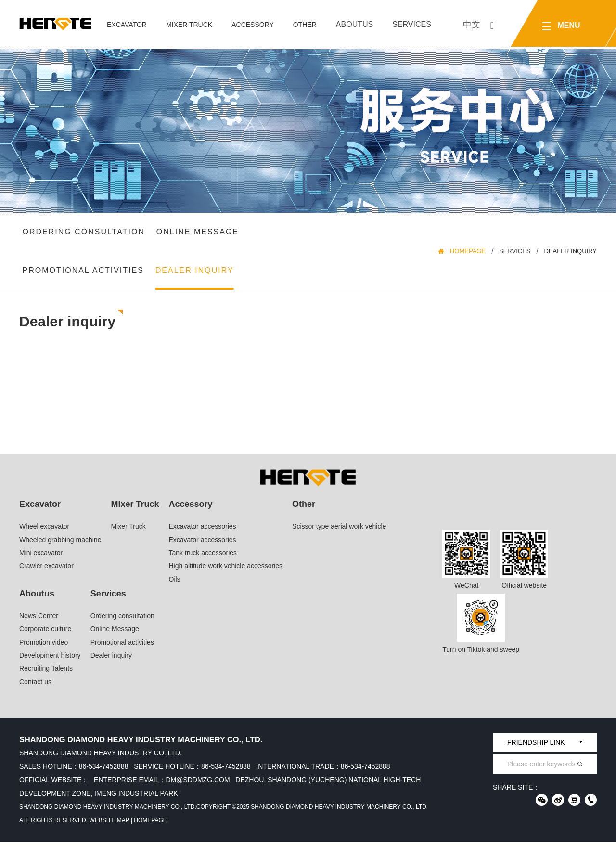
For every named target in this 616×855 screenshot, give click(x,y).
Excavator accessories (203, 540)
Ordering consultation (85, 235)
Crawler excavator (46, 579)
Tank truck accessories (203, 566)
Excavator (127, 25)
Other (305, 25)
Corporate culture (45, 642)
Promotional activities (85, 280)
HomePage (468, 258)
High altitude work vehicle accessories (226, 579)
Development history (50, 669)
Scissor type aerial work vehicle (339, 540)
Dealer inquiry (196, 280)
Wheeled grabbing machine (60, 553)
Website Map (109, 834)
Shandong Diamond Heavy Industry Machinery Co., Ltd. (108, 820)
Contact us (35, 695)
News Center (39, 629)
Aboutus (354, 24)
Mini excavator (41, 566)
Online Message (199, 235)
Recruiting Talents (46, 682)
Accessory (253, 25)
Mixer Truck (189, 25)
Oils (175, 592)
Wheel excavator (44, 540)
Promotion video (44, 655)
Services (412, 24)
